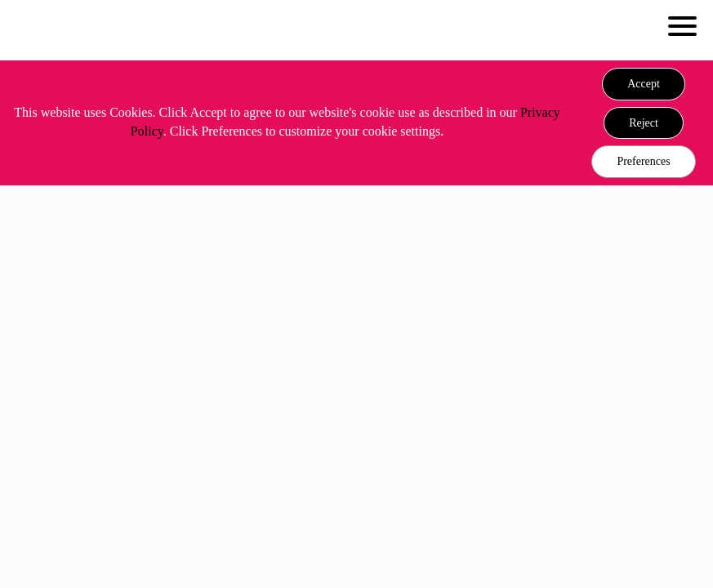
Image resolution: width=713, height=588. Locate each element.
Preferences (643, 161)
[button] (644, 84)
